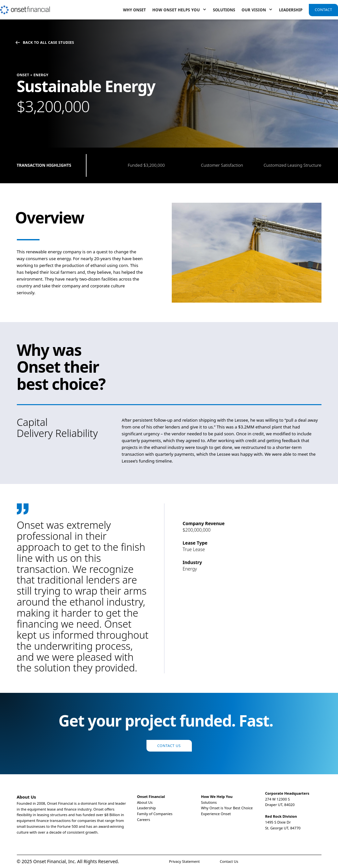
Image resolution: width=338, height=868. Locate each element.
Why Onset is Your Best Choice (227, 808)
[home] (25, 7)
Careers (144, 820)
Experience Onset (216, 814)
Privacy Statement (185, 861)
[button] (179, 10)
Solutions (224, 10)
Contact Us (169, 746)
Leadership (291, 10)
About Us (145, 802)
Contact (323, 10)
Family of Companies (155, 814)
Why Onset (134, 10)
